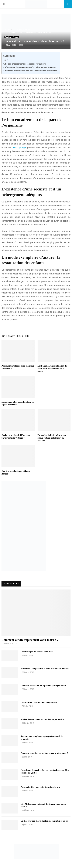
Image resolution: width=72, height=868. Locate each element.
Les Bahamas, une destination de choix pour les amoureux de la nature (52, 369)
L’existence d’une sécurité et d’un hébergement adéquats (31, 67)
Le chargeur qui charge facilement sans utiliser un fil (44, 821)
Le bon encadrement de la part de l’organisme (26, 64)
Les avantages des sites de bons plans (37, 652)
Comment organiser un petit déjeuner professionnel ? (44, 753)
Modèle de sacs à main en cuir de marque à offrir (42, 719)
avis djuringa (19, 147)
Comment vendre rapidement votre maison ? (30, 640)
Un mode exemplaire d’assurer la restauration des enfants (31, 71)
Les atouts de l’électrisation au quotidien (39, 702)
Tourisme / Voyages (12, 37)
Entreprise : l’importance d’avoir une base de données (45, 669)
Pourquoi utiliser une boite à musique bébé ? (40, 787)
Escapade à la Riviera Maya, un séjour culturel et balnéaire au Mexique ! (52, 438)
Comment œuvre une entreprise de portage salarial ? (44, 686)
